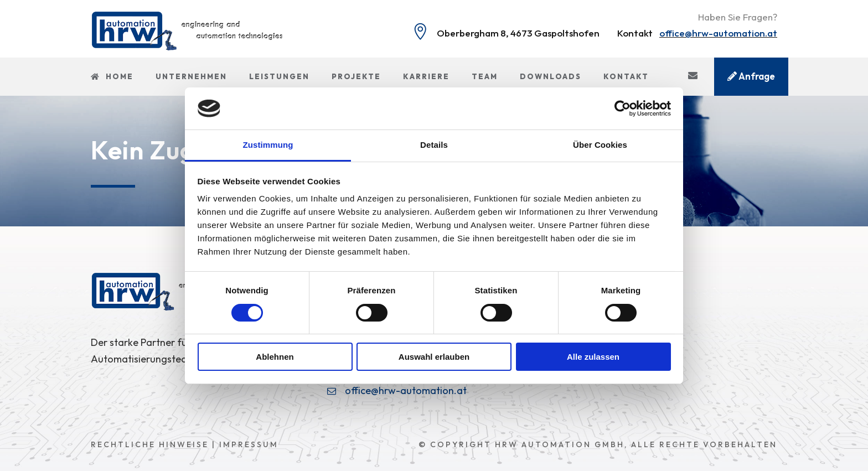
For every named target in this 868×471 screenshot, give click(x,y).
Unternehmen (191, 76)
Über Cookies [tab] (600, 145)
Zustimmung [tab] (268, 145)
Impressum (249, 444)
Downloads (551, 76)
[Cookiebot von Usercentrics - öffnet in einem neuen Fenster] (622, 108)
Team (485, 76)
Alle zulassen (593, 357)
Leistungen (279, 76)
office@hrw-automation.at (718, 33)
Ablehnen (275, 357)
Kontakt (626, 76)
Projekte (356, 76)
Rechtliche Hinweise (150, 444)
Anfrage (751, 76)
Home (112, 76)
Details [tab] (434, 145)
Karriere (426, 76)
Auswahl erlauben (434, 357)
